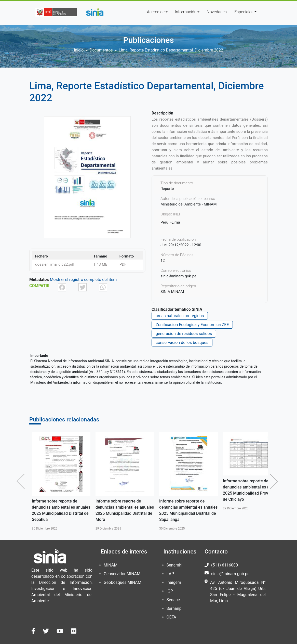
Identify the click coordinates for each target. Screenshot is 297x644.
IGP (170, 591)
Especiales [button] (244, 12)
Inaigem (174, 582)
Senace (173, 600)
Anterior (22, 481)
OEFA (171, 617)
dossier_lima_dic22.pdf (55, 264)
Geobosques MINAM (123, 582)
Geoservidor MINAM (122, 574)
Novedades (217, 12)
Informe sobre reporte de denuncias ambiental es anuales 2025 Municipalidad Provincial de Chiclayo (252, 490)
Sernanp (174, 608)
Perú (164, 222)
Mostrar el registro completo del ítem (83, 280)
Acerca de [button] (156, 12)
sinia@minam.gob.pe (230, 574)
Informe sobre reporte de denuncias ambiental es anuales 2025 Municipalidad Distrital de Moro (125, 510)
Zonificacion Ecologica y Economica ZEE (192, 325)
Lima (176, 222)
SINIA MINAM (172, 292)
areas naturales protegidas (180, 316)
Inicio (79, 50)
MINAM (111, 565)
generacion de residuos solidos (184, 334)
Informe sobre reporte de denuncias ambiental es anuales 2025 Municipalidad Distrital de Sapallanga (188, 510)
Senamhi (174, 565)
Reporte (167, 189)
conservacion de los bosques (182, 343)
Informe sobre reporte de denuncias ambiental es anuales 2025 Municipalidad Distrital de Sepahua (61, 510)
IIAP (170, 574)
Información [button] (186, 12)
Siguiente (275, 481)
